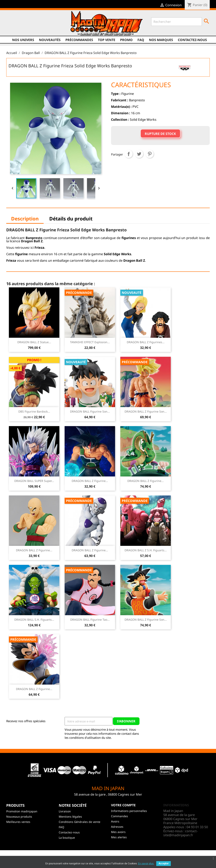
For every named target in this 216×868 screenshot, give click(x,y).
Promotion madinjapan (22, 811)
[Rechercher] (177, 22)
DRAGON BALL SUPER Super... (34, 481)
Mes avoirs (118, 832)
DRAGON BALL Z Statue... (34, 342)
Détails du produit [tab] (71, 219)
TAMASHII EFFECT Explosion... (90, 342)
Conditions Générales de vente (80, 822)
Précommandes (79, 40)
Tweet (139, 154)
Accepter (164, 864)
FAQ (141, 40)
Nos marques (161, 40)
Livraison (65, 811)
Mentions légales (70, 817)
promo (126, 40)
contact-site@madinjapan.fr (180, 833)
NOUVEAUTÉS (50, 40)
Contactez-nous (192, 40)
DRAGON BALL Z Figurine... (90, 481)
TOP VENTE (107, 40)
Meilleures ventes (18, 822)
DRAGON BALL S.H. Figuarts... (34, 620)
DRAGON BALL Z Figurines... (146, 342)
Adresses (117, 827)
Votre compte (123, 805)
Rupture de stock (160, 134)
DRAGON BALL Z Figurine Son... (146, 411)
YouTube (25, 28)
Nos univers (23, 40)
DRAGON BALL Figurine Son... (90, 411)
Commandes (120, 816)
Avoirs (115, 821)
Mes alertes (119, 837)
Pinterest (150, 154)
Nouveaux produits (19, 817)
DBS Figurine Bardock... (34, 411)
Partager (129, 154)
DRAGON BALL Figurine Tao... (90, 620)
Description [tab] (25, 219)
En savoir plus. (146, 864)
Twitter (18, 28)
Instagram (33, 28)
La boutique (67, 838)
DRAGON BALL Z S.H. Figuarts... (146, 550)
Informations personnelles (129, 811)
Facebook (10, 28)
